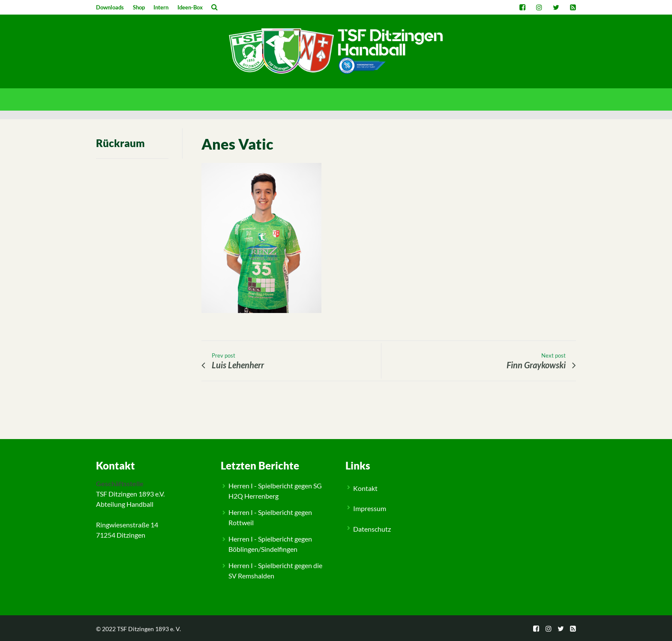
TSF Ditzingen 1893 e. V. (149, 629)
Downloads (110, 7)
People (114, 432)
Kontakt (365, 488)
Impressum (370, 508)
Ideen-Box (190, 7)
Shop (139, 7)
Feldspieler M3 (141, 432)
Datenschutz (372, 529)
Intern (161, 7)
